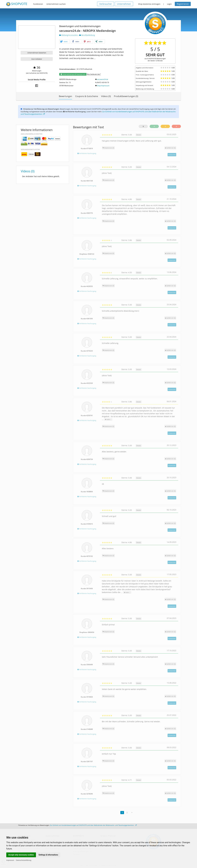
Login (169, 4)
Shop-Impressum (103, 86)
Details (139, 135)
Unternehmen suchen (56, 4)
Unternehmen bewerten (37, 53)
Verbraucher (106, 4)
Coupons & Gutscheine (87, 96)
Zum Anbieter (37, 59)
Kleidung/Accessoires (69, 35)
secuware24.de (102, 79)
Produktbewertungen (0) (126, 96)
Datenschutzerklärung (24, 860)
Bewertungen (65, 96)
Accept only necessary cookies (21, 855)
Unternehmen (124, 4)
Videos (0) (106, 96)
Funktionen (38, 4)
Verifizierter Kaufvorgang (87, 153)
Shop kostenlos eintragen (149, 4)
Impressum (10, 860)
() (170, 148)
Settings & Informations (48, 855)
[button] (64, 42)
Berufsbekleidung (87, 35)
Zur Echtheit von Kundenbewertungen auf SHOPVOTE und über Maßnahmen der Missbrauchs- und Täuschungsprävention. (93, 825)
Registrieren (183, 4)
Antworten (172, 155)
